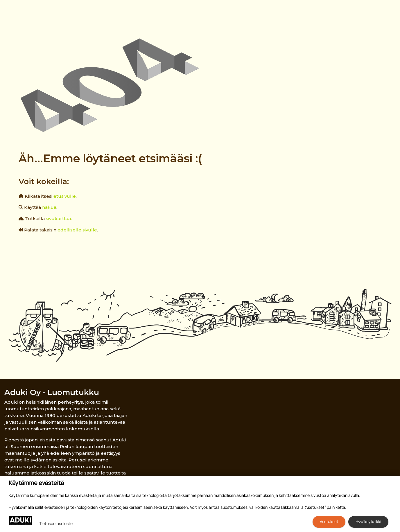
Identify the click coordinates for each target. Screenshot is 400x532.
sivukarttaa (58, 219)
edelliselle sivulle (77, 230)
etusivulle (65, 196)
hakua (49, 207)
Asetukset (329, 522)
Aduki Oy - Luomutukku (52, 392)
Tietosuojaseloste (56, 523)
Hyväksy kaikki (368, 522)
